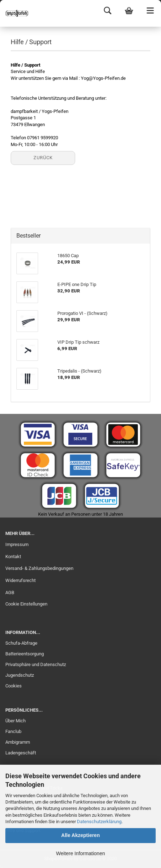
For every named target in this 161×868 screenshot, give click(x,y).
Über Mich (15, 721)
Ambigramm (18, 742)
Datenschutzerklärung (99, 822)
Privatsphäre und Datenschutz (36, 664)
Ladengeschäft (21, 753)
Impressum (17, 544)
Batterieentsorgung (25, 654)
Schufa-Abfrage (21, 643)
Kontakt (13, 557)
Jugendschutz (20, 675)
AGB (10, 592)
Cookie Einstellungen (26, 604)
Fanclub (13, 731)
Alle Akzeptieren (80, 835)
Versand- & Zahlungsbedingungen (39, 568)
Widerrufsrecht (20, 580)
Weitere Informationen (80, 853)
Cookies (14, 686)
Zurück (43, 158)
